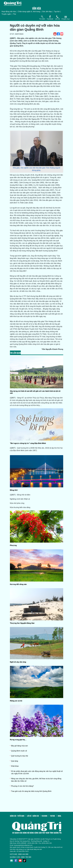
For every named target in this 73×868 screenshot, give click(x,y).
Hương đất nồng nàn (18, 584)
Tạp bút (57, 12)
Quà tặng (15, 761)
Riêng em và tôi (16, 701)
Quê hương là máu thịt (20, 756)
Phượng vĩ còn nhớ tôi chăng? (22, 786)
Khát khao (15, 766)
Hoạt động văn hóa (9, 12)
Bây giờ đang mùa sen (20, 746)
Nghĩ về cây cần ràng (18, 662)
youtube (53, 816)
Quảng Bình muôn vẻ (19, 751)
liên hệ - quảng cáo (33, 816)
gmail (59, 816)
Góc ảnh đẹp (47, 12)
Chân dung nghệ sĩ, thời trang (29, 12)
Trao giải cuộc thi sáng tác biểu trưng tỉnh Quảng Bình (31, 791)
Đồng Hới (14, 490)
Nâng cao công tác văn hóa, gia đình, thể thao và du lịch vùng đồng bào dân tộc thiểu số (36, 780)
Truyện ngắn (6, 14)
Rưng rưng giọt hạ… (18, 740)
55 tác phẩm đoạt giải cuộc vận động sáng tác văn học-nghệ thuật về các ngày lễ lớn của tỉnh (37, 772)
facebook (44, 816)
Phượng (13, 545)
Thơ (15, 14)
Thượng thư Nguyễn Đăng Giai (22, 623)
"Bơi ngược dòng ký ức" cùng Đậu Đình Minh (28, 443)
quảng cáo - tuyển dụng (17, 816)
